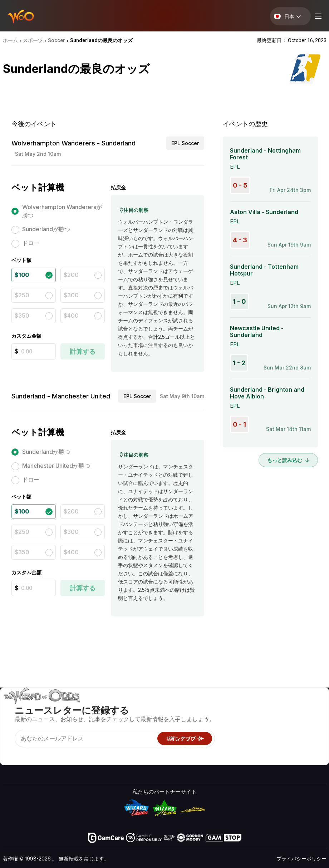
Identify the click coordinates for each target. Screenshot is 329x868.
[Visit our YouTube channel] (9, 753)
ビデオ (297, 707)
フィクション (305, 738)
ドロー (31, 243)
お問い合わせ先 (259, 718)
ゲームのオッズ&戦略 (195, 707)
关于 (246, 707)
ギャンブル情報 (188, 728)
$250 (22, 295)
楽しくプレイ (185, 738)
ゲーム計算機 (185, 718)
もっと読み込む (288, 460)
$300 (71, 295)
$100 (22, 275)
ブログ (297, 718)
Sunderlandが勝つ (46, 229)
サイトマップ (305, 728)
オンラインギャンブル (196, 749)
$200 (71, 275)
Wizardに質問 (186, 759)
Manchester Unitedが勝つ (56, 466)
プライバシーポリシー (301, 859)
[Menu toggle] (317, 16)
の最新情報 (254, 738)
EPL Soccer (185, 143)
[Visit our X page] (25, 753)
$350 (22, 316)
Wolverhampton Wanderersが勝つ (62, 211)
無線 (246, 749)
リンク (249, 728)
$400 (71, 316)
